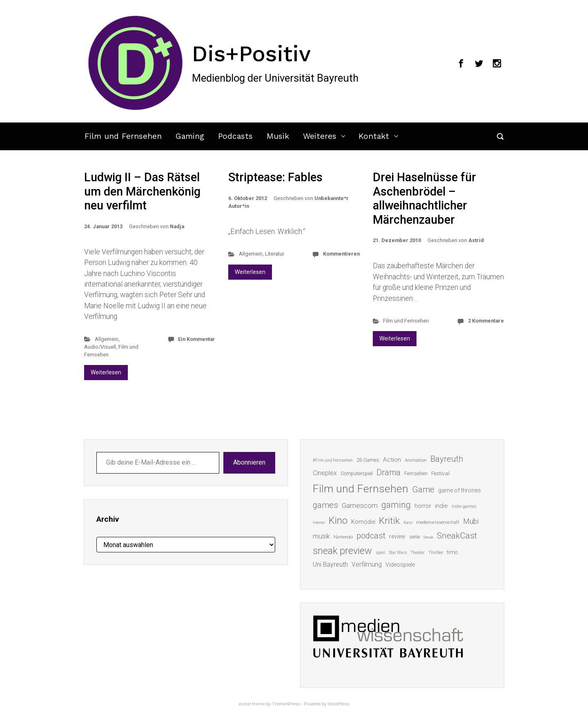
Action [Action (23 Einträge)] (392, 460)
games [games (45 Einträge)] (325, 505)
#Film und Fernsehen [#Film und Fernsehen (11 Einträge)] (333, 460)
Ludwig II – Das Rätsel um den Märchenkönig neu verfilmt (142, 191)
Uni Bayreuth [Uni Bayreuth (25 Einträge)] (330, 564)
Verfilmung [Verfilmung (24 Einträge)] (367, 564)
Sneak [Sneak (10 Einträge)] (428, 537)
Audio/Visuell (100, 347)
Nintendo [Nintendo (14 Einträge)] (343, 537)
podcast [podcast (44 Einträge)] (371, 536)
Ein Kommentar (197, 339)
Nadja (177, 226)
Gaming (190, 136)
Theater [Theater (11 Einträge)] (418, 553)
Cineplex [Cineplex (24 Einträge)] (325, 473)
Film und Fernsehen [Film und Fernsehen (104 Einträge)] (361, 489)
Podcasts (235, 136)
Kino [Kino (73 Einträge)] (338, 521)
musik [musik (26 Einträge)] (321, 536)
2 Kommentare (486, 321)
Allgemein (107, 339)
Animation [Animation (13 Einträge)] (416, 460)
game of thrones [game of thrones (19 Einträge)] (460, 490)
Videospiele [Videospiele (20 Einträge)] (400, 565)
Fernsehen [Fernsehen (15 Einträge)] (416, 474)
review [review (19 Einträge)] (397, 536)
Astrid (476, 240)
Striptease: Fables (275, 177)
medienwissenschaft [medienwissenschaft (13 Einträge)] (438, 522)
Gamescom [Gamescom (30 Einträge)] (360, 505)
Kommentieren (341, 254)
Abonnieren (249, 462)
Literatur (275, 254)
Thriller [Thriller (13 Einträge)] (436, 553)
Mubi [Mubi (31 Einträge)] (471, 521)
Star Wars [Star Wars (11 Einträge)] (398, 553)
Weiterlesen (106, 372)
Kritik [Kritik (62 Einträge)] (389, 521)
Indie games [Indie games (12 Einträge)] (464, 506)
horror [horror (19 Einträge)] (423, 506)
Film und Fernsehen (123, 136)
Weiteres (320, 136)
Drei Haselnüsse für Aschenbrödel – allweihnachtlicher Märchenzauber (424, 198)
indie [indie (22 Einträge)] (441, 506)
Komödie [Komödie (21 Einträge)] (363, 522)
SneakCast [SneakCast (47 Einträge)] (457, 536)
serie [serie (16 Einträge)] (414, 537)
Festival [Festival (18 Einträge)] (440, 473)
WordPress (339, 704)
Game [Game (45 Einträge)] (423, 490)
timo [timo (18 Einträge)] (452, 552)
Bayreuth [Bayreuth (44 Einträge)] (447, 459)
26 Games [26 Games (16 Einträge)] (368, 460)
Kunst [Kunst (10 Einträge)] (408, 522)
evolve (245, 704)
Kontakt (374, 136)
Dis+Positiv (251, 53)
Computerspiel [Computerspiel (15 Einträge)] (357, 474)
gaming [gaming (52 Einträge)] (396, 505)
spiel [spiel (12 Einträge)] (380, 553)
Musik (278, 136)
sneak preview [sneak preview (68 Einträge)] (342, 551)
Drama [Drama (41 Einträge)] (389, 473)
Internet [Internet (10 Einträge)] (319, 522)
